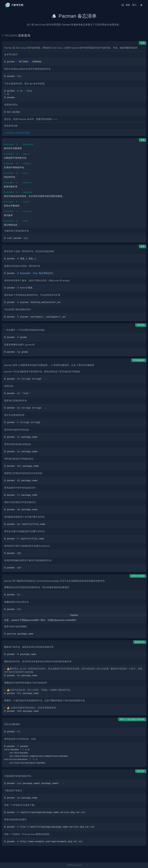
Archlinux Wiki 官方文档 (17, 133)
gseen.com (77, 865)
